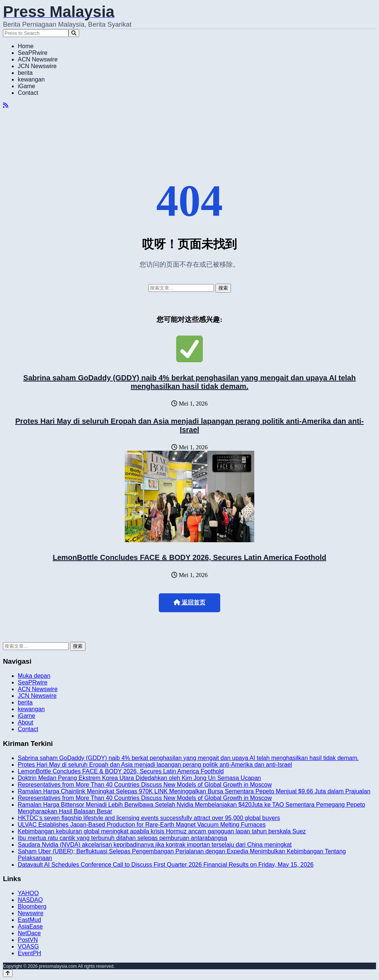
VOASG (28, 946)
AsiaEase (30, 926)
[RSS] (6, 105)
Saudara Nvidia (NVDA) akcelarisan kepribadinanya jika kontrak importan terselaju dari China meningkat (155, 845)
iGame (26, 86)
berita (25, 73)
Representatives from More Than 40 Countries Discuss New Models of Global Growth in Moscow (145, 785)
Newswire (31, 913)
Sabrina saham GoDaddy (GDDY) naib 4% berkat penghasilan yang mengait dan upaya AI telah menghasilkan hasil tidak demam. (189, 382)
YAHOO (28, 893)
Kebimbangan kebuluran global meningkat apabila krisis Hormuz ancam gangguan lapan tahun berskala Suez (162, 831)
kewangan (31, 79)
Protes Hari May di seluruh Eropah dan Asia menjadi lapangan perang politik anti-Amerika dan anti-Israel (189, 425)
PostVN (28, 940)
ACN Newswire (38, 59)
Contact (28, 93)
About (26, 722)
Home (26, 46)
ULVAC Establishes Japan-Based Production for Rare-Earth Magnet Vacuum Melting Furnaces (142, 825)
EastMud (29, 920)
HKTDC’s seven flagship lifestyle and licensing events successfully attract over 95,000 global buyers (149, 818)
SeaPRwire (33, 53)
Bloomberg (32, 906)
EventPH (29, 953)
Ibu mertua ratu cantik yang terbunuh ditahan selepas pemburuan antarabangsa (123, 838)
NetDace (29, 933)
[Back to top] (8, 973)
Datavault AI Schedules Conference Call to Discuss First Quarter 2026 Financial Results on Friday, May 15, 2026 (166, 865)
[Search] (74, 33)
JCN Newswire (37, 66)
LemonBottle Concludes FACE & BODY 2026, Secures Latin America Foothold (189, 557)
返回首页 (189, 602)
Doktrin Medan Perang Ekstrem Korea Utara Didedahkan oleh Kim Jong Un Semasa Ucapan (139, 778)
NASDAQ (30, 900)
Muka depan (34, 676)
